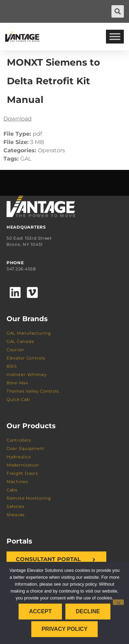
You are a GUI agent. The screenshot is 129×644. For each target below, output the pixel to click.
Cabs (12, 490)
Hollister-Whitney (27, 374)
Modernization (23, 465)
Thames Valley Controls (33, 391)
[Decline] (118, 602)
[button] (118, 11)
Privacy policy (65, 629)
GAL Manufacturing (29, 333)
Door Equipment (26, 448)
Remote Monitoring (29, 498)
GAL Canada (20, 341)
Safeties (15, 506)
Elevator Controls (26, 358)
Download (18, 119)
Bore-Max (17, 383)
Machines (17, 482)
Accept (40, 611)
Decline (88, 611)
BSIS (12, 366)
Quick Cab (18, 399)
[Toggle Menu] (115, 36)
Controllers (19, 440)
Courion (15, 350)
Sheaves (16, 515)
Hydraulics (19, 457)
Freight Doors (22, 473)
